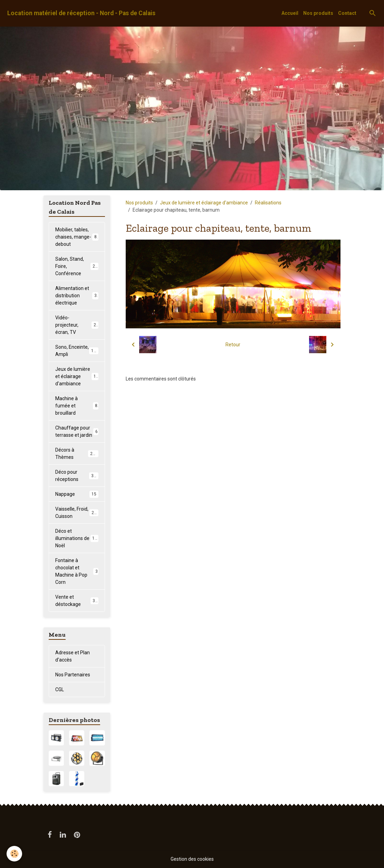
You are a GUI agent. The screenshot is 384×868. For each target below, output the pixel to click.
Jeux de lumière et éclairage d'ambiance (204, 203)
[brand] (81, 13)
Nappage (77, 494)
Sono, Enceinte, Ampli (77, 351)
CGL (60, 689)
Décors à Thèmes (77, 454)
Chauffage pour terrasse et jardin (77, 431)
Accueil (290, 13)
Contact (347, 13)
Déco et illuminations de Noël (78, 538)
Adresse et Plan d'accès (73, 656)
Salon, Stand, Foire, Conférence (78, 266)
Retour (233, 345)
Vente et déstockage (77, 601)
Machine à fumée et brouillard (77, 406)
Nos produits (318, 13)
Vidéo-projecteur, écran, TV (77, 325)
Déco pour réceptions (77, 476)
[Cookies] (15, 854)
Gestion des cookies (192, 859)
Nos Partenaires (73, 675)
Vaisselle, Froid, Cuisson (77, 513)
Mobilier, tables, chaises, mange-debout (77, 237)
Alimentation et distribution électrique (77, 296)
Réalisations (268, 203)
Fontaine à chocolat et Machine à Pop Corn (77, 571)
